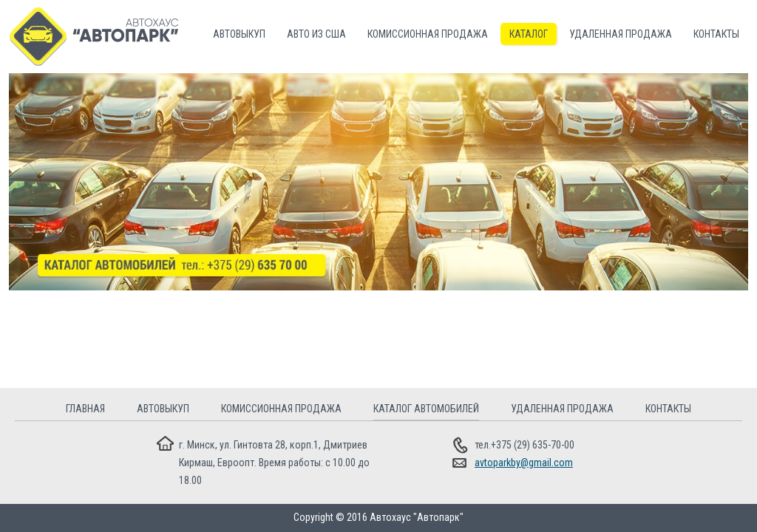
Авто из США (316, 34)
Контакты (716, 34)
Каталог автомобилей (426, 409)
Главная (85, 409)
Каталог (529, 34)
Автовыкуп (239, 34)
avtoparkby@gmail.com (524, 463)
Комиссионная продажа (428, 34)
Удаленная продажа (621, 34)
